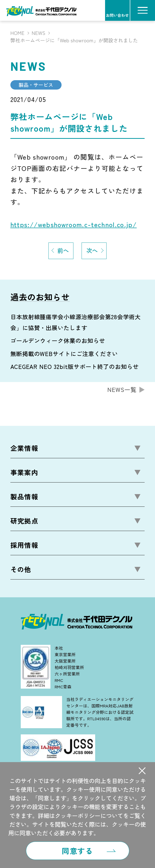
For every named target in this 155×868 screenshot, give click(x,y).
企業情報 (24, 448)
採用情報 (24, 545)
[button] (142, 771)
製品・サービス (36, 85)
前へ (63, 250)
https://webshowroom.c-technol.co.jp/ (74, 224)
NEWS (38, 33)
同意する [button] (77, 851)
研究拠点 (24, 521)
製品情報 (24, 496)
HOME (17, 33)
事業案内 (24, 472)
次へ (92, 250)
